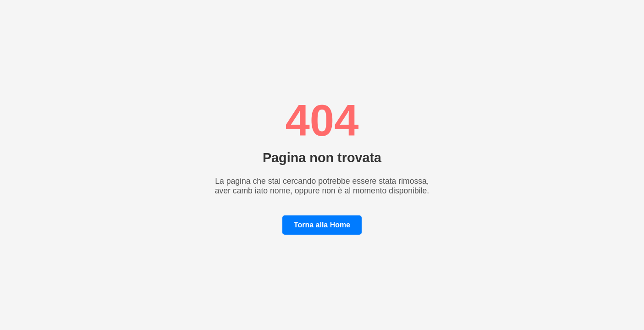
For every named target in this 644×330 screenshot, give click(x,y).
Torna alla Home (322, 225)
